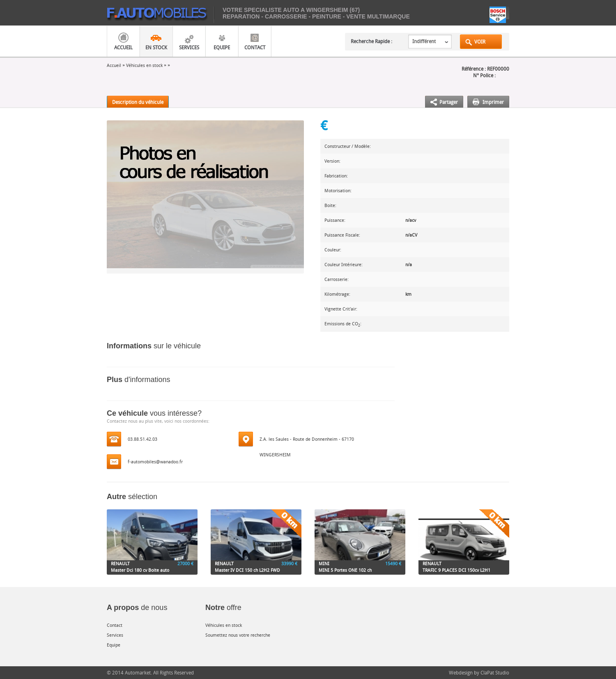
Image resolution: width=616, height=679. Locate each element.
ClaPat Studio (495, 672)
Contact (255, 47)
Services (189, 47)
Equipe (222, 47)
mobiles (160, 15)
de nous (137, 608)
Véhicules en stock (144, 65)
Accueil (123, 47)
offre (223, 608)
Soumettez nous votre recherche (238, 635)
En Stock (156, 47)
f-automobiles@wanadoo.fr (155, 461)
